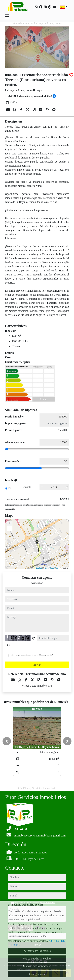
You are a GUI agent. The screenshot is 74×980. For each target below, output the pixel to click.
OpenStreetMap (52, 568)
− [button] (10, 528)
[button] (7, 741)
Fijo (10, 488)
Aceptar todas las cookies (37, 951)
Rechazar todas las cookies (37, 959)
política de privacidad (45, 655)
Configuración (37, 974)
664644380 (37, 583)
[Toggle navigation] (7, 16)
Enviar (37, 665)
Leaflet (39, 568)
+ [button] (10, 523)
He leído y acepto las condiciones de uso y (31, 655)
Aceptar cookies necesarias (37, 966)
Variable (27, 487)
